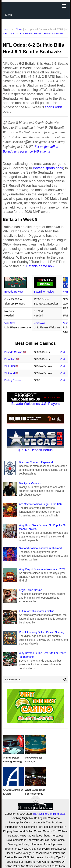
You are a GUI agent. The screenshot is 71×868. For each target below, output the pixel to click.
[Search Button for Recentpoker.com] (64, 679)
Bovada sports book (48, 168)
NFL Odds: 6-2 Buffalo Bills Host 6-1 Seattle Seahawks (33, 33)
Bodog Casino (13, 380)
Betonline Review (44, 292)
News (19, 29)
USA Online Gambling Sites (49, 814)
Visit (62, 352)
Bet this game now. (41, 266)
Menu (9, 15)
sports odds (54, 107)
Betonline (10, 359)
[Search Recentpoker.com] (36, 679)
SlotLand (10, 373)
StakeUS (10, 366)
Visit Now (10, 323)
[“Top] (35, 800)
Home (6, 29)
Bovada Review (14, 292)
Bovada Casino (13, 352)
